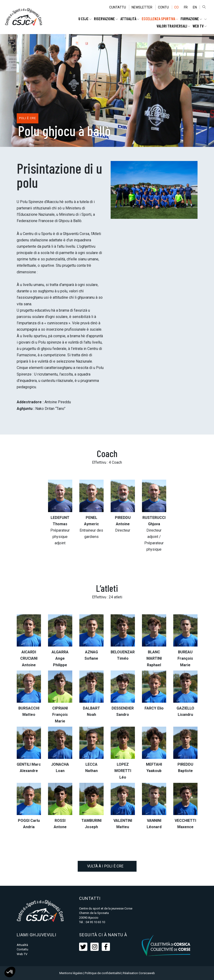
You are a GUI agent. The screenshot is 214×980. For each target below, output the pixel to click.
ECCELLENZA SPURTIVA (160, 19)
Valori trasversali (173, 26)
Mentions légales (71, 973)
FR (185, 7)
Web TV (22, 954)
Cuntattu (117, 7)
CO (176, 7)
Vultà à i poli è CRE (107, 866)
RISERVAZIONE (106, 19)
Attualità (130, 19)
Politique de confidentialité (103, 973)
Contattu (22, 949)
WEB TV (200, 26)
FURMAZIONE (191, 19)
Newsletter (141, 7)
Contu (162, 7)
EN (195, 7)
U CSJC (85, 19)
